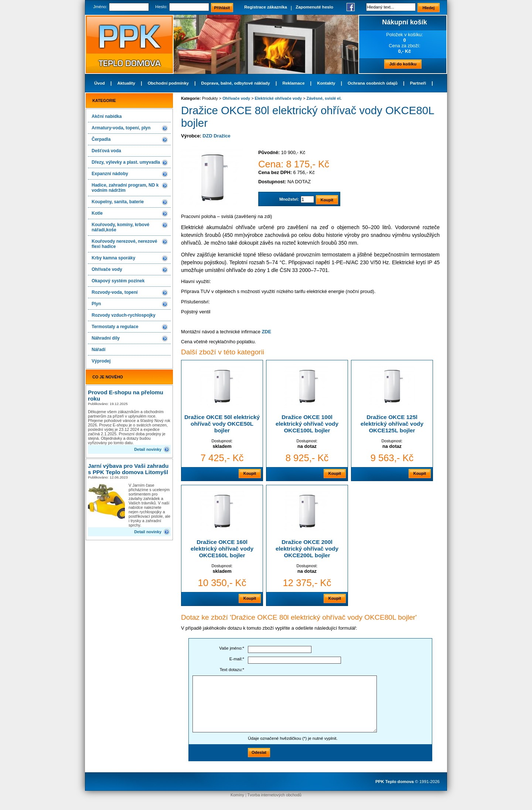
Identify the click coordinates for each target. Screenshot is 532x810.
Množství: (289, 199)
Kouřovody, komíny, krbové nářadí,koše (120, 227)
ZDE (266, 332)
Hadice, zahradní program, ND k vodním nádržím (125, 188)
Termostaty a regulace (115, 327)
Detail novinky (148, 449)
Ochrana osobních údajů (373, 83)
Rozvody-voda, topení (115, 292)
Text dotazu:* (232, 670)
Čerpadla (101, 139)
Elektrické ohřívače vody (279, 98)
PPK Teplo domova (395, 782)
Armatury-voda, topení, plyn (121, 128)
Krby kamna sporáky (113, 258)
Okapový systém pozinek (118, 281)
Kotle (97, 213)
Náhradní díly (106, 338)
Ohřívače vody (107, 269)
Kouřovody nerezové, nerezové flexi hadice (124, 244)
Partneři (418, 83)
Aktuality (126, 83)
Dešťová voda (106, 151)
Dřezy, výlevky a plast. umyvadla (126, 162)
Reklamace (293, 83)
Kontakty (326, 83)
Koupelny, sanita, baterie (118, 202)
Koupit (250, 473)
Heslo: (161, 7)
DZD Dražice (216, 136)
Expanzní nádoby (110, 174)
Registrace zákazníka (266, 7)
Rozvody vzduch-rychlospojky (124, 315)
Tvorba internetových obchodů (274, 795)
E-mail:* (237, 659)
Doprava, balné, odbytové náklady (236, 83)
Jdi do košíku (403, 64)
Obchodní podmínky (168, 83)
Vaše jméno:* (232, 648)
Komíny (237, 795)
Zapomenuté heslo (314, 7)
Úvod (100, 83)
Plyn (96, 304)
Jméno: (100, 7)
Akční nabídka (107, 116)
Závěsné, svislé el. (324, 98)
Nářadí (98, 350)
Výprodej (101, 361)
